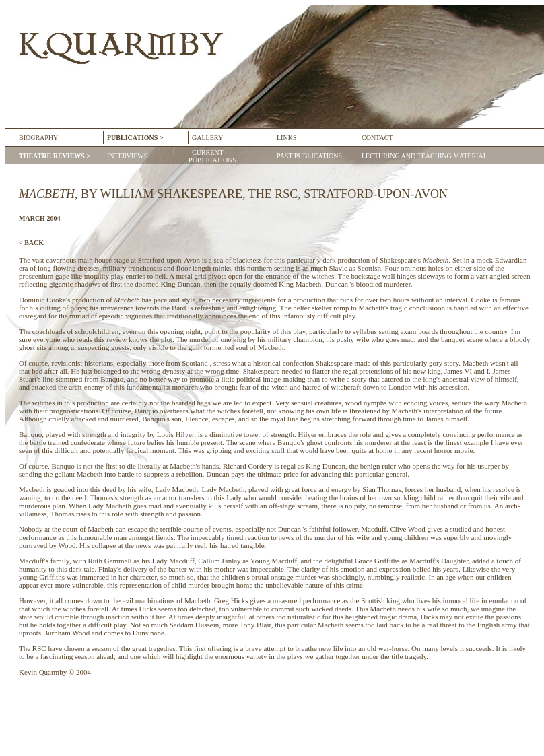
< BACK (31, 243)
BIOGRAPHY (38, 138)
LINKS (286, 138)
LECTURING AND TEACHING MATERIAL (423, 156)
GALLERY (207, 138)
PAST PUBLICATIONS (308, 156)
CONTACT (377, 138)
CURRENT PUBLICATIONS (212, 156)
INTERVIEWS (127, 156)
